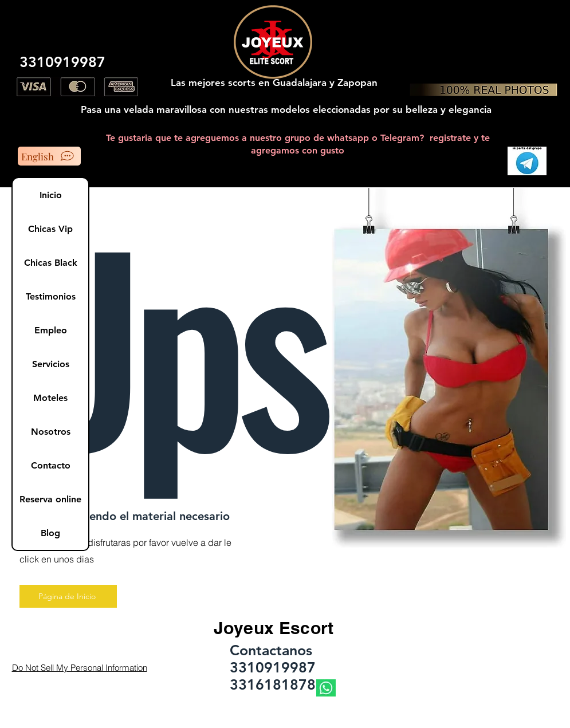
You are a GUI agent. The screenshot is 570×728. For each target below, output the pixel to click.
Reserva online (50, 499)
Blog (50, 533)
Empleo (51, 330)
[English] (49, 156)
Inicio (51, 195)
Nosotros (51, 432)
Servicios (51, 364)
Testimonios (51, 296)
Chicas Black (51, 263)
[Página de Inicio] (68, 596)
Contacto (51, 465)
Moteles (50, 398)
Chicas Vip (50, 229)
